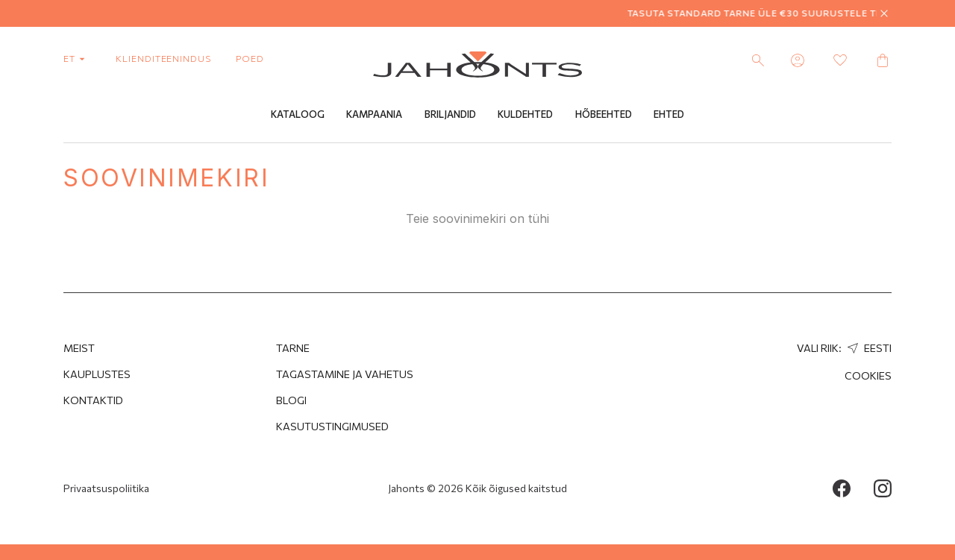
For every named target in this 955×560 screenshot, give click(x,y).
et (77, 58)
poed (250, 58)
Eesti (868, 348)
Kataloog (298, 114)
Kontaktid (93, 400)
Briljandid (450, 114)
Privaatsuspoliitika (106, 488)
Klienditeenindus (163, 58)
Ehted (669, 114)
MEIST (79, 348)
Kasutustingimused (332, 426)
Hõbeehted (604, 114)
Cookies (868, 375)
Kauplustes (97, 374)
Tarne (293, 348)
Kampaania (374, 114)
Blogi (291, 400)
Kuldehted (525, 114)
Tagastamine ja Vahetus (345, 374)
